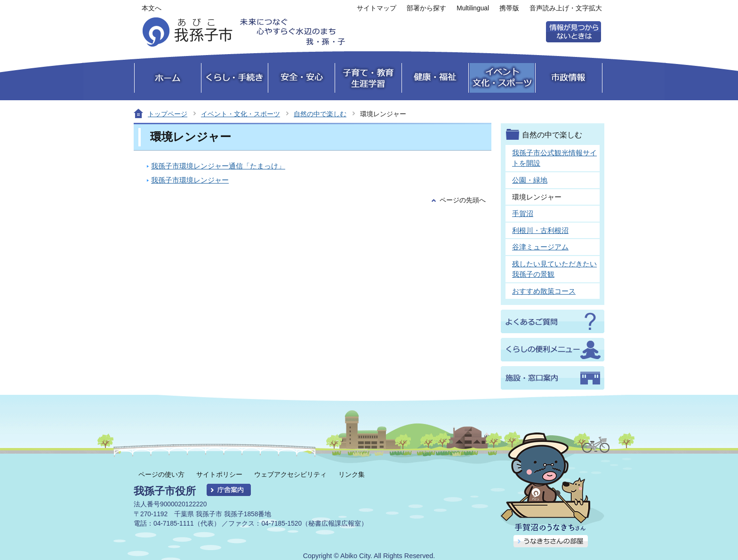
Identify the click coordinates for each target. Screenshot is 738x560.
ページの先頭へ (463, 200)
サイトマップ (377, 8)
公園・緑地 (530, 180)
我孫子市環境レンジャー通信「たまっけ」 (218, 166)
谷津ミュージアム (540, 247)
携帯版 (509, 8)
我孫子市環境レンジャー (190, 180)
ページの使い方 (161, 474)
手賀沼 (523, 213)
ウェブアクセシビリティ (290, 474)
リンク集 (352, 474)
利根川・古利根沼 (540, 230)
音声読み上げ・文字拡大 (566, 8)
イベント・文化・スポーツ (241, 114)
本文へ (152, 8)
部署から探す (426, 8)
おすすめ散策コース (544, 291)
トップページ (168, 114)
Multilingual (473, 8)
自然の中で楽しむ (320, 114)
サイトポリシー (219, 474)
